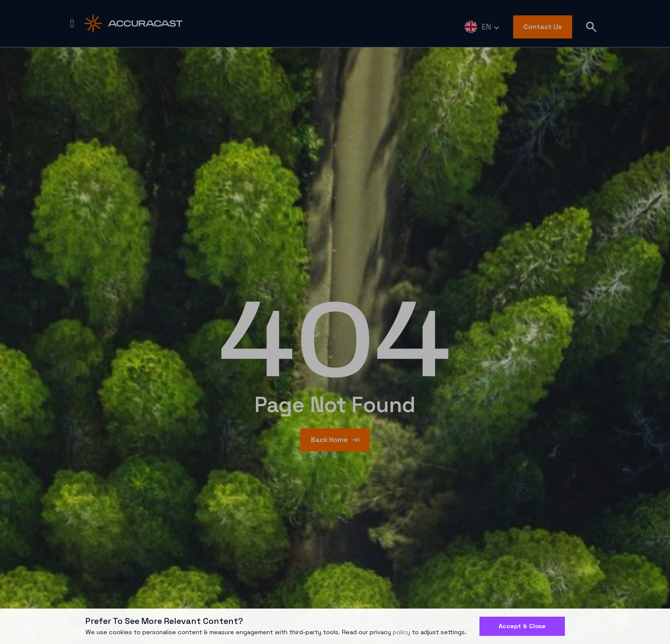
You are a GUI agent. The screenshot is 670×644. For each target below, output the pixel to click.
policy (401, 632)
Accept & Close (522, 626)
